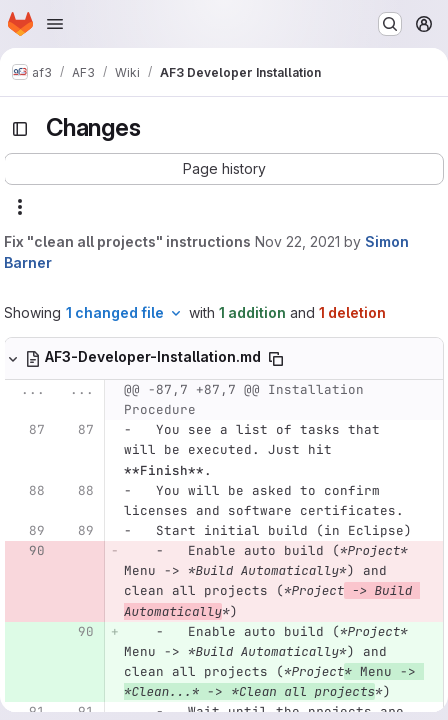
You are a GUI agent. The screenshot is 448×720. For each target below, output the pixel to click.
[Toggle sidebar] (20, 129)
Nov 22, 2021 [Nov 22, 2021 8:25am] (297, 241)
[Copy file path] (276, 359)
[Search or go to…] (390, 24)
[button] (224, 169)
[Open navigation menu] (55, 24)
